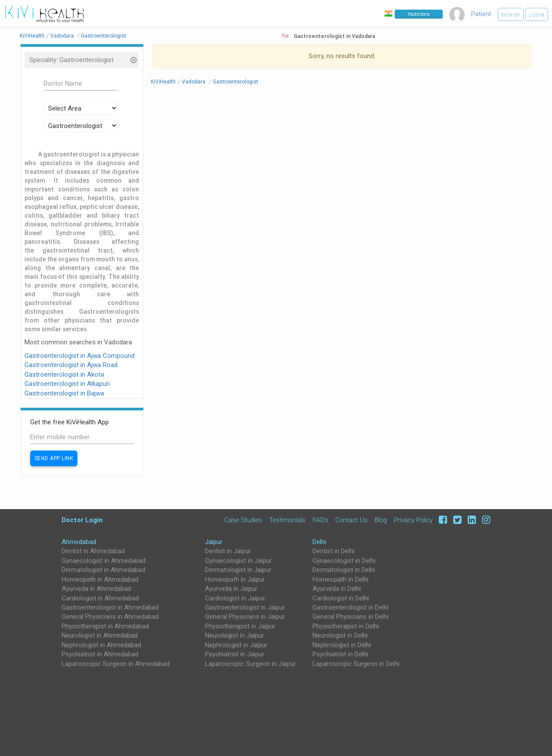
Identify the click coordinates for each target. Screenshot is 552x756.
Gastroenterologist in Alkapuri (67, 384)
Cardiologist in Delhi (341, 598)
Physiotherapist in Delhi (346, 626)
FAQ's (320, 520)
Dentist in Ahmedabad (93, 551)
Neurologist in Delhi (340, 635)
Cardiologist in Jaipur (235, 598)
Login (537, 15)
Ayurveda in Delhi (337, 589)
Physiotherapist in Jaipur (240, 626)
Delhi (319, 542)
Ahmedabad (79, 542)
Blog (381, 520)
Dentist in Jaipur (228, 551)
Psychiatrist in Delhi (340, 654)
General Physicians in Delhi (351, 617)
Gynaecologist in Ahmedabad (104, 561)
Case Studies (243, 520)
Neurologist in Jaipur (234, 635)
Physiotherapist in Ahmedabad (105, 626)
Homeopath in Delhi (340, 579)
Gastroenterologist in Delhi (351, 607)
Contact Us (351, 520)
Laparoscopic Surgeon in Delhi (356, 664)
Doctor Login (82, 520)
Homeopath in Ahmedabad (100, 579)
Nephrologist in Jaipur (236, 645)
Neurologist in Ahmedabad (100, 635)
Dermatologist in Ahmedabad (103, 570)
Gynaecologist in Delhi (344, 561)
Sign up (511, 15)
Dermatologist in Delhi (344, 570)
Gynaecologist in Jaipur (238, 561)
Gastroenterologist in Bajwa (64, 393)
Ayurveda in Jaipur (231, 589)
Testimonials (287, 520)
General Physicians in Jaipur (245, 617)
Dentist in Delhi (333, 551)
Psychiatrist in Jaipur (235, 654)
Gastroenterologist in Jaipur (245, 607)
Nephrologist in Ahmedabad (101, 645)
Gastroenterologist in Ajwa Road (71, 365)
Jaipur (214, 542)
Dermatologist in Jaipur (238, 570)
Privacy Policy (413, 520)
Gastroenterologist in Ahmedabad (110, 607)
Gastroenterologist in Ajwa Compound (80, 356)
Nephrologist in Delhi (342, 645)
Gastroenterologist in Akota (64, 375)
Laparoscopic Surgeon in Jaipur (250, 664)
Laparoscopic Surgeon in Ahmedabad (116, 664)
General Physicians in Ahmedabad (110, 617)
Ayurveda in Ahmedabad (96, 589)
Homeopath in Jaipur (235, 579)
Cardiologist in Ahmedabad (100, 598)
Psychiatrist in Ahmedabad (100, 654)
